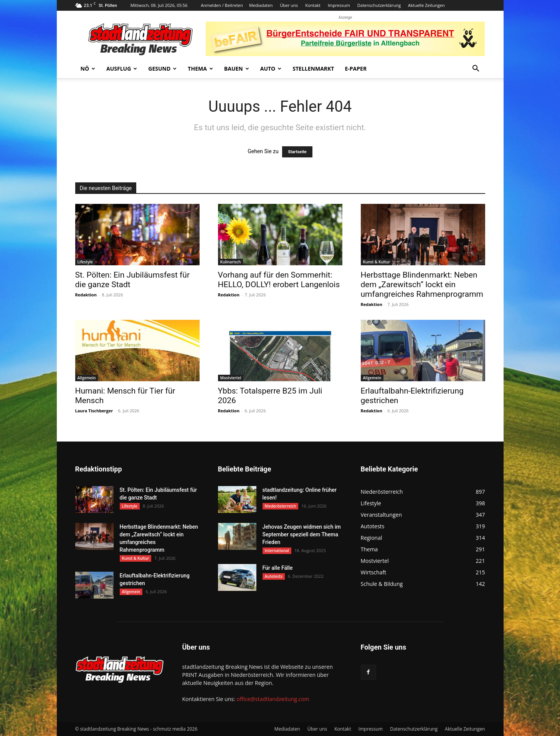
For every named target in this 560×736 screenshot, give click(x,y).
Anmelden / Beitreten (222, 5)
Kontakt (313, 5)
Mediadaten (261, 5)
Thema (200, 69)
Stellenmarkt (313, 69)
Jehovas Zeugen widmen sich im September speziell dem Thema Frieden (302, 534)
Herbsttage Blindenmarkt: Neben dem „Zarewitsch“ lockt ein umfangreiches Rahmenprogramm (422, 284)
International (277, 551)
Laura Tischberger (94, 411)
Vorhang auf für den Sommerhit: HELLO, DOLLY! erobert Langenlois (279, 280)
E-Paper (356, 69)
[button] (476, 69)
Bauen (237, 69)
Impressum (339, 5)
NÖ (88, 69)
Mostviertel (231, 378)
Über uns (289, 5)
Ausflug (122, 69)
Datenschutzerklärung (379, 5)
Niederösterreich (281, 506)
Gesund (162, 69)
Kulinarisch (231, 262)
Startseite (297, 152)
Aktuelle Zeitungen (426, 5)
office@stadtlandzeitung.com (273, 699)
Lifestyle (85, 262)
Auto (271, 69)
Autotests (274, 576)
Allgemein (87, 378)
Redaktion (86, 295)
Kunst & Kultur (377, 262)
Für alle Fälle (278, 568)
